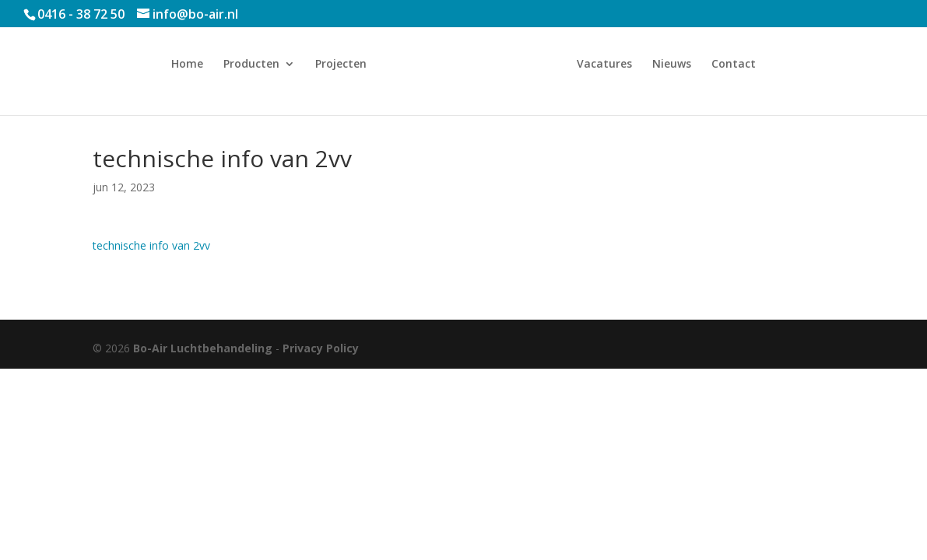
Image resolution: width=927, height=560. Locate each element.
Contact (734, 65)
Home (187, 65)
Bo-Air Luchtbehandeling (203, 348)
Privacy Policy (321, 348)
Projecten (341, 65)
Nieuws (672, 65)
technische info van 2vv (151, 245)
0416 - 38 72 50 (81, 14)
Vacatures (604, 65)
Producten (251, 65)
